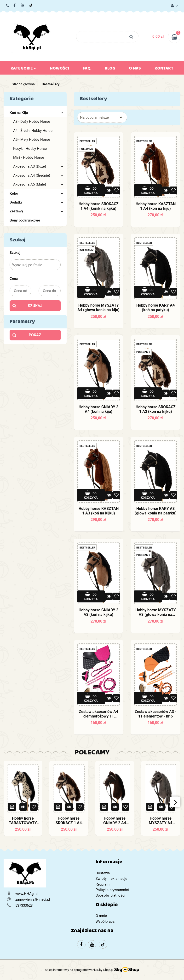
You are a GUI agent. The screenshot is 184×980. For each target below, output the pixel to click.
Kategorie (23, 69)
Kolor (36, 193)
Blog (110, 69)
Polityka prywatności (112, 890)
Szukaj (35, 306)
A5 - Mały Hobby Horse (32, 140)
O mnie (101, 916)
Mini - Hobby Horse (29, 157)
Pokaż (35, 335)
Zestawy (36, 211)
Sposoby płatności (110, 895)
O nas (135, 69)
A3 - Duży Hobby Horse (32, 122)
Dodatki (36, 202)
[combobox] (102, 117)
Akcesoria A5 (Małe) (38, 184)
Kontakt (164, 69)
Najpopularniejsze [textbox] (94, 117)
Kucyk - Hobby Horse (30, 149)
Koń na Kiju (36, 113)
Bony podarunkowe (25, 220)
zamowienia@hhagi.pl (33, 899)
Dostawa (103, 873)
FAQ (87, 69)
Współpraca (105, 922)
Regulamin (104, 884)
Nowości (59, 69)
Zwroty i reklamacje (111, 879)
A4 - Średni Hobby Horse (33, 131)
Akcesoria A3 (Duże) (38, 166)
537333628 (8, 6)
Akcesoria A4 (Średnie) (38, 175)
